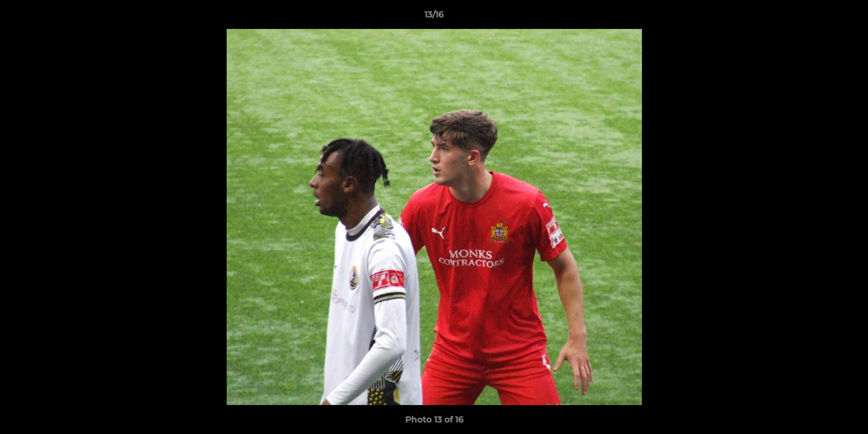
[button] (846, 17)
